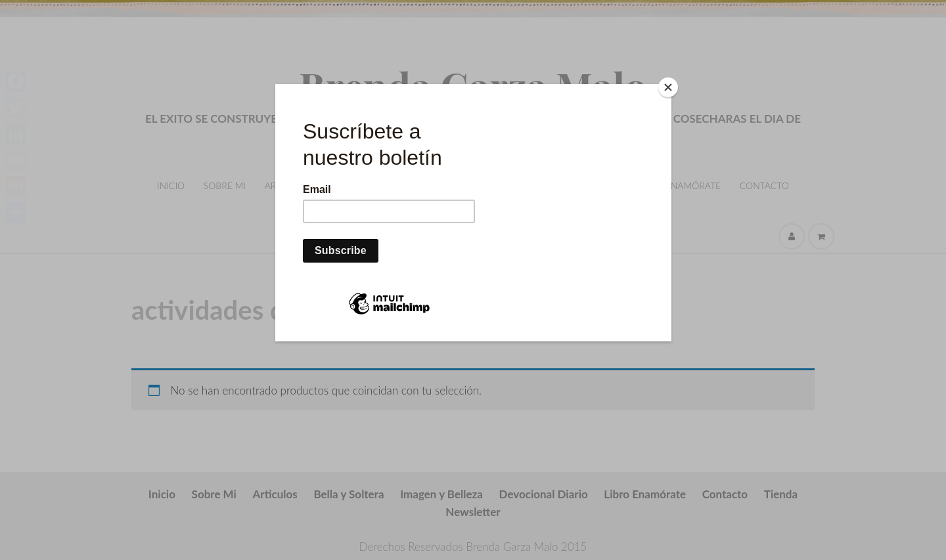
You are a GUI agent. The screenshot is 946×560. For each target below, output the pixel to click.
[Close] (668, 87)
